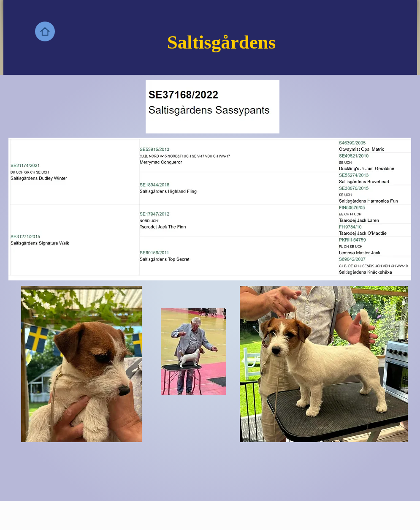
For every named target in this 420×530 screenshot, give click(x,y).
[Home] (45, 31)
